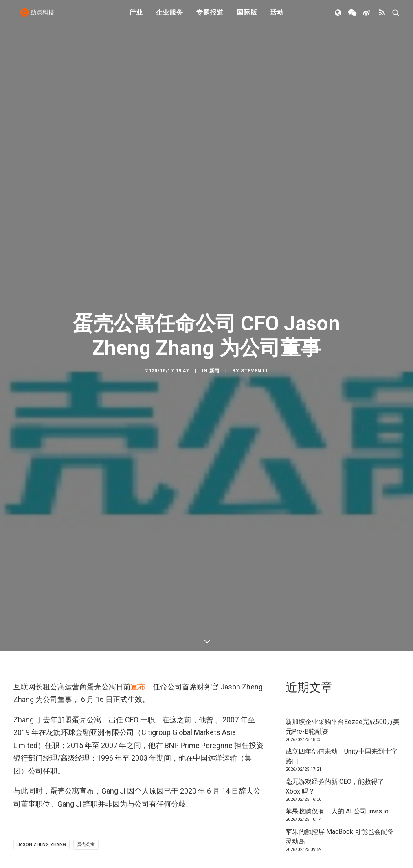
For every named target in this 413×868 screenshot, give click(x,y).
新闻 (214, 245)
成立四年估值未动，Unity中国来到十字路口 (342, 505)
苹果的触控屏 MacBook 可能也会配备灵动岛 (340, 585)
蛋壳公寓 (86, 594)
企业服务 (170, 17)
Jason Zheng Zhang (42, 594)
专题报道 (210, 17)
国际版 (247, 17)
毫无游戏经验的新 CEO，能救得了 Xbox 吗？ (335, 535)
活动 (277, 17)
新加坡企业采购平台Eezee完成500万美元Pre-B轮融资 (343, 476)
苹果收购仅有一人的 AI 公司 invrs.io (337, 560)
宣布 (138, 436)
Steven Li (254, 245)
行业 (136, 17)
